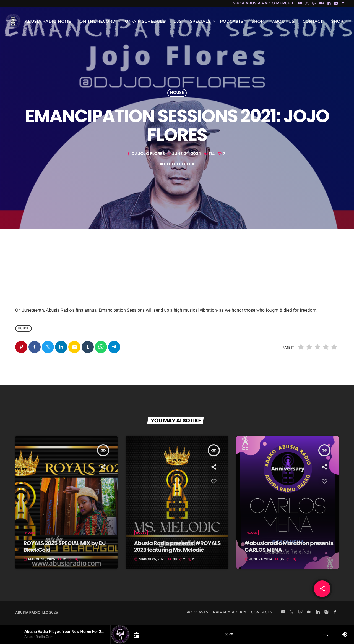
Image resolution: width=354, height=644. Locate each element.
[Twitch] (314, 4)
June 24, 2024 (184, 154)
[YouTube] (300, 4)
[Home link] (13, 21)
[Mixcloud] (322, 4)
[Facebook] (343, 4)
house (177, 93)
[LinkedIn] (329, 4)
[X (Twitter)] (307, 4)
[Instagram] (336, 4)
